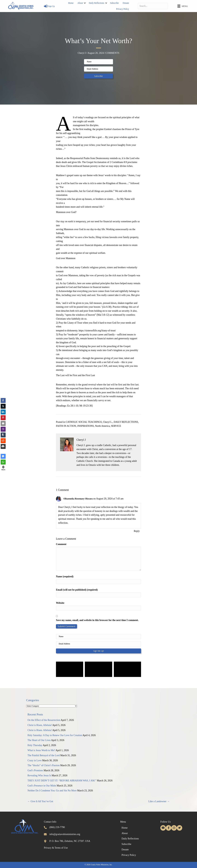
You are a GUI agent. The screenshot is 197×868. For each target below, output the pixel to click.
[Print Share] (3, 446)
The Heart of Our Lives (39, 740)
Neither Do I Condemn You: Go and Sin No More (52, 791)
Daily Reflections (96, 3)
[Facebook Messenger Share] (3, 456)
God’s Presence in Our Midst (42, 786)
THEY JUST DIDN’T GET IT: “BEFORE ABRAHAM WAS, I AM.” (62, 781)
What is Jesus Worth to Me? (41, 750)
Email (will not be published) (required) (77, 590)
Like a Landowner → (159, 801)
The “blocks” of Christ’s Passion (44, 765)
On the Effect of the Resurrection (44, 720)
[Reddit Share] (3, 441)
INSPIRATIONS (86, 426)
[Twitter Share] (3, 406)
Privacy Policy (123, 9)
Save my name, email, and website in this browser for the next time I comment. (97, 620)
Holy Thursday (35, 745)
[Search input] (153, 6)
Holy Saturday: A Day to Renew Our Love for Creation (55, 735)
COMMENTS (112, 53)
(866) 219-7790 (57, 827)
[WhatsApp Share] (3, 462)
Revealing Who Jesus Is (39, 775)
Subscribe (114, 3)
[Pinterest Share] (3, 418)
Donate (126, 3)
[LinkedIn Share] (3, 412)
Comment (61, 544)
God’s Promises (35, 770)
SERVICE (116, 426)
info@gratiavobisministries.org (65, 834)
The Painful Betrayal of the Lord (44, 755)
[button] (99, 76)
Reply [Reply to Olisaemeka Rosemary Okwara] (137, 531)
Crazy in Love (35, 760)
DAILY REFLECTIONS (126, 422)
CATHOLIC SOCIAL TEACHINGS (84, 422)
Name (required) (65, 576)
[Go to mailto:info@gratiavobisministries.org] (45, 834)
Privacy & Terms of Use (56, 848)
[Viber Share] (3, 429)
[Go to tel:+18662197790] (45, 827)
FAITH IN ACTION (66, 426)
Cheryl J (82, 53)
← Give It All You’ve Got (40, 801)
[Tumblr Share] (3, 435)
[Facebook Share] (3, 400)
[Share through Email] (3, 423)
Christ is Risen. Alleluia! (40, 730)
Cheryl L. (108, 422)
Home (71, 3)
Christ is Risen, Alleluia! (40, 725)
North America (102, 426)
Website (60, 603)
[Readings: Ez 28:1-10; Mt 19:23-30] (74, 406)
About (80, 3)
